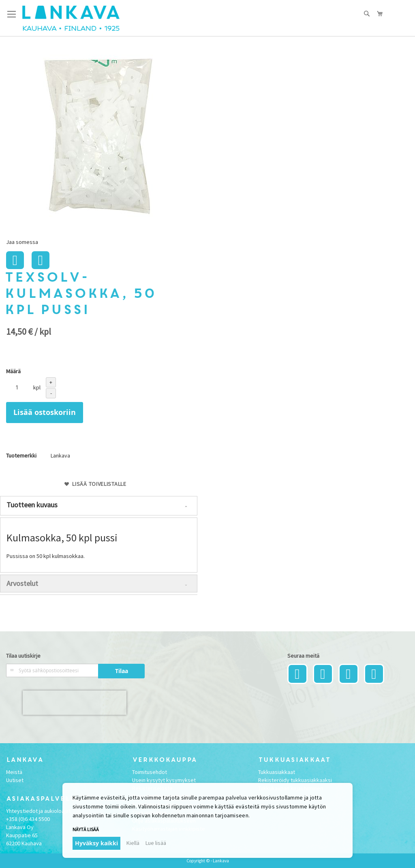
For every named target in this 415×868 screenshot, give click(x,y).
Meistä (14, 772)
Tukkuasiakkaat (277, 772)
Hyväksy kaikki (96, 843)
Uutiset (15, 780)
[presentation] (75, 703)
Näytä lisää (86, 829)
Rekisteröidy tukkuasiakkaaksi (295, 780)
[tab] (99, 506)
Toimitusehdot (150, 772)
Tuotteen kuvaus (32, 505)
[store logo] (71, 18)
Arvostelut (22, 583)
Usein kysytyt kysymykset (164, 780)
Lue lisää (156, 843)
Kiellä (133, 843)
